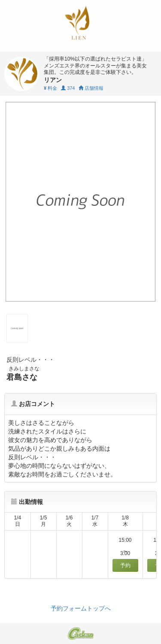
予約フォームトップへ (81, 608)
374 (68, 88)
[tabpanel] (80, 202)
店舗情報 (91, 88)
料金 (50, 88)
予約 (125, 565)
